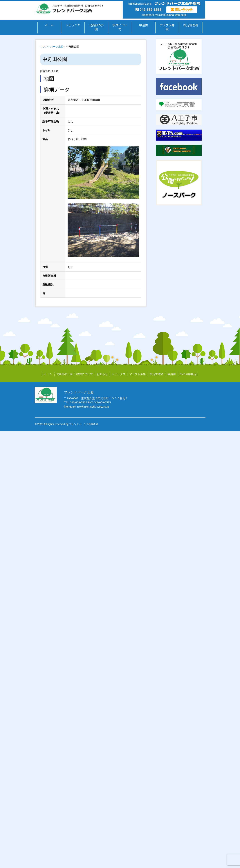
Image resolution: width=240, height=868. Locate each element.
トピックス (73, 25)
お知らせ (102, 374)
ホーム (49, 25)
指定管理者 (191, 25)
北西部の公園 (96, 27)
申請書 (144, 25)
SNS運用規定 (188, 374)
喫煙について (120, 27)
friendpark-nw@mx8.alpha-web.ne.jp (164, 15)
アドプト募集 (167, 27)
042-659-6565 (149, 10)
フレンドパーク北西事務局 (84, 424)
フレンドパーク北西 (52, 47)
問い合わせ (182, 10)
